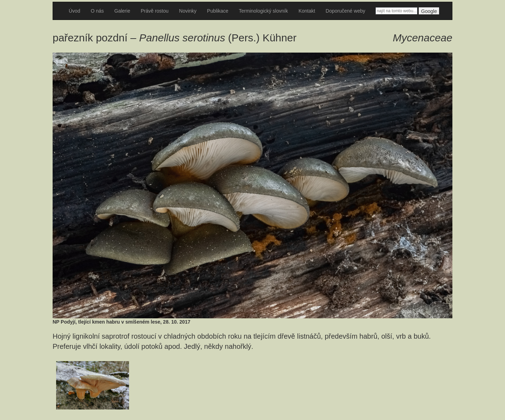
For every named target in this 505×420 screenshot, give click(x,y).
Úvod (75, 11)
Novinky (188, 11)
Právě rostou (154, 11)
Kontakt (307, 11)
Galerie (122, 11)
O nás (97, 11)
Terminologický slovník (263, 11)
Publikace (218, 11)
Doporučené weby (346, 11)
